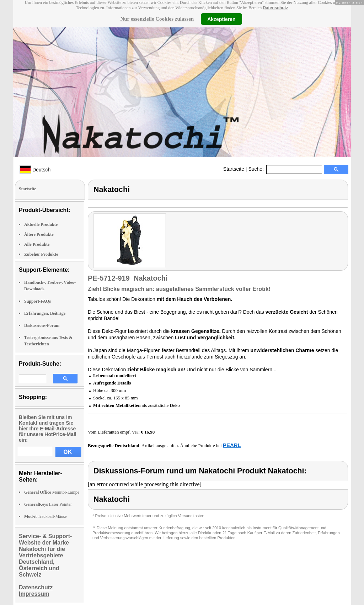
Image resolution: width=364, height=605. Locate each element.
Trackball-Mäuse (45, 516)
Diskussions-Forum (42, 325)
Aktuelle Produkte (41, 224)
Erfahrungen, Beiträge (45, 313)
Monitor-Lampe (52, 492)
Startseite (234, 169)
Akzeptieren (221, 19)
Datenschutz (275, 8)
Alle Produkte (37, 244)
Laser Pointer (48, 504)
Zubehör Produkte (41, 254)
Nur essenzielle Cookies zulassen (157, 19)
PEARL (232, 445)
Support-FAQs (38, 301)
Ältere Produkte (39, 234)
